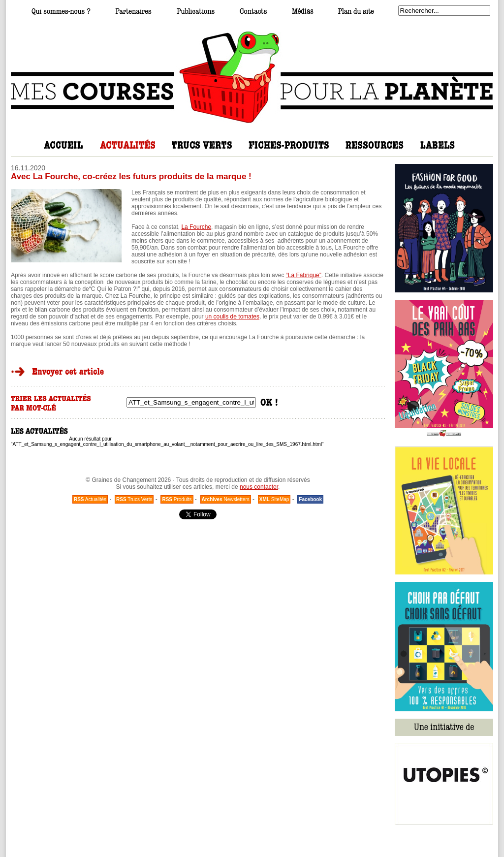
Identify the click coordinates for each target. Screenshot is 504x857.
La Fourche (196, 227)
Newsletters (226, 499)
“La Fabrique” (304, 275)
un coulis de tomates (232, 317)
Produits (177, 499)
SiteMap (274, 499)
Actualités (90, 499)
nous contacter (259, 487)
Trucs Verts (134, 499)
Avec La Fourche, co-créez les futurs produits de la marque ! (131, 176)
